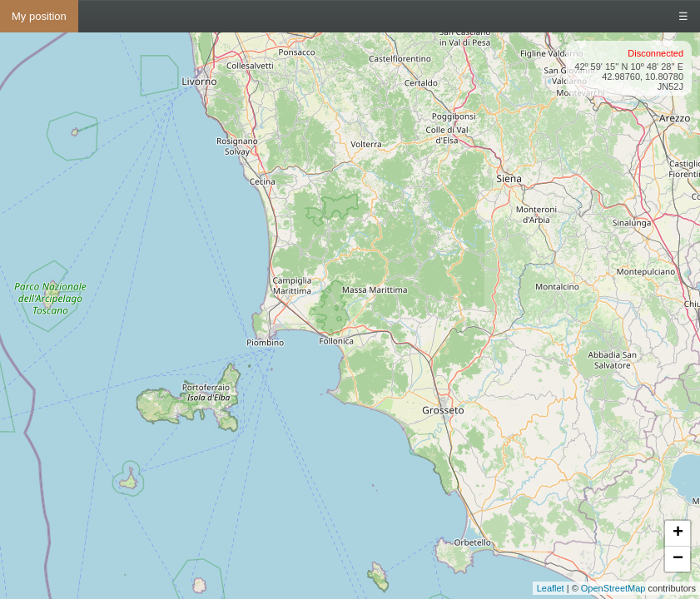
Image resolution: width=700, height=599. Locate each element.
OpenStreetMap (613, 588)
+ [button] (678, 533)
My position (39, 16)
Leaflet (551, 588)
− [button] (678, 559)
